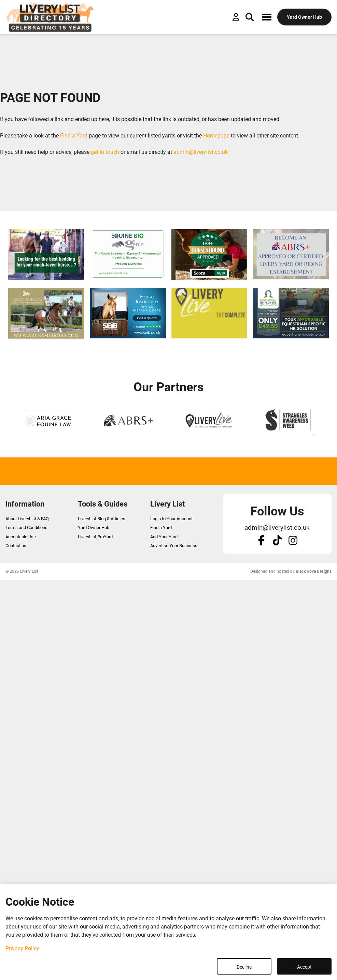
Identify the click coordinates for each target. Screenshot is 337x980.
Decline (244, 967)
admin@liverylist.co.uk (201, 152)
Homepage (216, 136)
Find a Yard (74, 136)
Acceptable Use (21, 537)
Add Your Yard (164, 537)
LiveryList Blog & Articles (102, 519)
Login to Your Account (171, 519)
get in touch (105, 152)
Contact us (16, 546)
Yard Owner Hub (94, 528)
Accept (304, 967)
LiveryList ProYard (95, 537)
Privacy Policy (22, 948)
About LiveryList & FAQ (27, 519)
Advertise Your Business (174, 546)
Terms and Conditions (26, 528)
